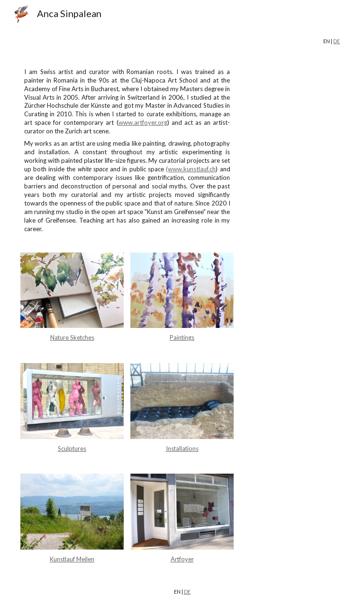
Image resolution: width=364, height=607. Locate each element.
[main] (182, 42)
